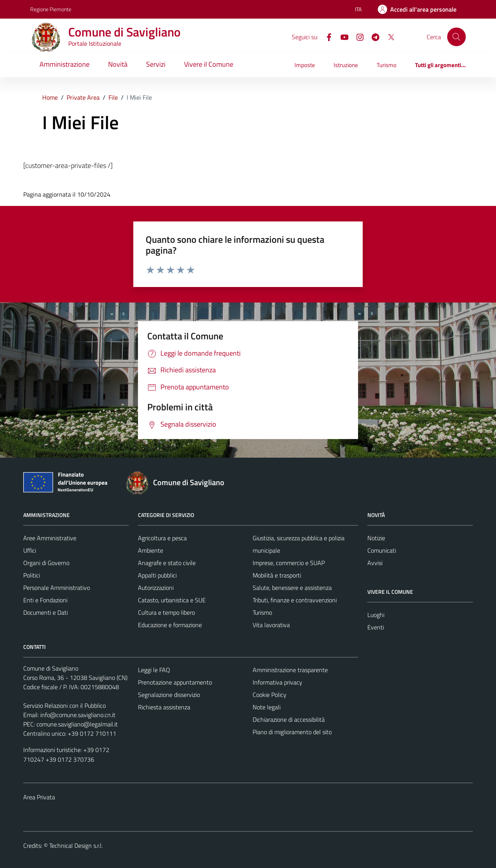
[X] (388, 36)
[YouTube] (341, 36)
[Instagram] (357, 36)
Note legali (267, 707)
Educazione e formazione (170, 625)
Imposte (305, 65)
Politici (32, 575)
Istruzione (346, 65)
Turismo (387, 65)
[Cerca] (456, 37)
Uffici (30, 550)
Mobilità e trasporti (277, 575)
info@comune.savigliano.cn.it (78, 715)
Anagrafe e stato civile (167, 563)
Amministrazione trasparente (290, 670)
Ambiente (151, 550)
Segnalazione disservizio (169, 695)
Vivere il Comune (209, 64)
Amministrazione (65, 64)
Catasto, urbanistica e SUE (172, 600)
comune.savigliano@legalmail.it (77, 724)
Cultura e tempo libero (166, 612)
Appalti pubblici (157, 575)
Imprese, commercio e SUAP (289, 563)
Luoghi (376, 615)
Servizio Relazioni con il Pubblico (65, 705)
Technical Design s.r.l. (76, 846)
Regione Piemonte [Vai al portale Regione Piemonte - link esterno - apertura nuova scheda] (51, 9)
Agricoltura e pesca (162, 538)
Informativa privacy (277, 682)
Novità (118, 64)
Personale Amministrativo (57, 588)
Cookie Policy (270, 695)
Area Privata (39, 797)
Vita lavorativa (271, 625)
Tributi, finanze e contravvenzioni (295, 600)
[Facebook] (326, 36)
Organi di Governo (46, 563)
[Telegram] (372, 36)
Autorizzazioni (156, 588)
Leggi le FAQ (154, 670)
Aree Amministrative (50, 538)
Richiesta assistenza (164, 707)
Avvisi (375, 563)
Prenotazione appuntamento (175, 682)
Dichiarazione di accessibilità (289, 719)
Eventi (376, 627)
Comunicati (382, 550)
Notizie (376, 538)
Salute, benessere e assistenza (292, 588)
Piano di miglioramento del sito (292, 732)
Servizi (156, 64)
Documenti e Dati (46, 612)
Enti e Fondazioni (45, 600)
